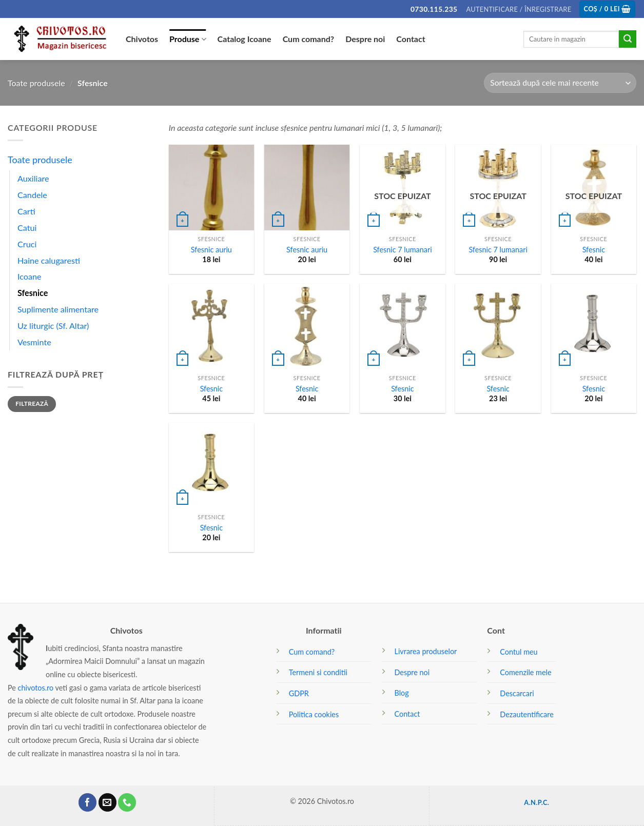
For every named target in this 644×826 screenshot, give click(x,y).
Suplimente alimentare (58, 309)
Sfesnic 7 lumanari (402, 250)
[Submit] (628, 39)
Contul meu (519, 652)
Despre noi (365, 39)
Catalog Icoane (245, 39)
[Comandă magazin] (560, 83)
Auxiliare (33, 178)
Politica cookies (314, 714)
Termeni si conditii (318, 672)
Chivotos (142, 39)
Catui (27, 228)
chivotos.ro (36, 688)
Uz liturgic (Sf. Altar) (53, 326)
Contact (411, 39)
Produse (188, 39)
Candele (32, 195)
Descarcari (517, 693)
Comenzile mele (525, 672)
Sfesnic (594, 250)
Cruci (27, 244)
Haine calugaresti (49, 260)
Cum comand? (309, 39)
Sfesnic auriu (211, 250)
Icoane (30, 276)
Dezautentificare (526, 714)
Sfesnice (33, 293)
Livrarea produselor (426, 651)
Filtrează (32, 404)
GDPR (299, 693)
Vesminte (34, 342)
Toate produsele (36, 83)
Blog (402, 693)
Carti (26, 211)
